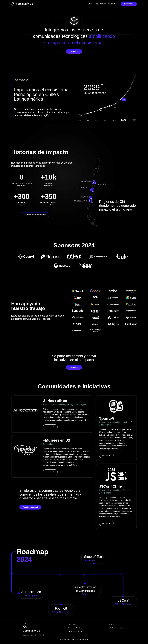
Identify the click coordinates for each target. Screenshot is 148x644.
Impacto (103, 4)
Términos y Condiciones (76, 628)
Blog (96, 4)
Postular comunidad (30, 507)
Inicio (91, 4)
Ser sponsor (129, 4)
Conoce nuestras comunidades (35, 215)
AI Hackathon (113, 4)
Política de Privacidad (75, 631)
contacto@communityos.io (117, 628)
